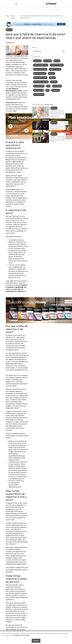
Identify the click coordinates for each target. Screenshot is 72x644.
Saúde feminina (58, 87)
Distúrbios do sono (56, 70)
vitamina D (11, 151)
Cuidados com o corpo (40, 70)
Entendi (36, 641)
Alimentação (37, 61)
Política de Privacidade (22, 635)
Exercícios (52, 74)
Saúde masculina (39, 91)
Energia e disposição (40, 74)
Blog (7, 16)
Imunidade (53, 78)
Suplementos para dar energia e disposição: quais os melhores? (17, 570)
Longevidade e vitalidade (41, 83)
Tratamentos (56, 91)
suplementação (18, 267)
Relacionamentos (39, 87)
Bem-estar (9, 30)
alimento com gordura (18, 629)
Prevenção (54, 83)
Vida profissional (39, 96)
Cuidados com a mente (57, 65)
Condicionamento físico (41, 65)
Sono (48, 91)
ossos (23, 194)
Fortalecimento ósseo (40, 78)
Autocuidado (48, 61)
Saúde (49, 87)
